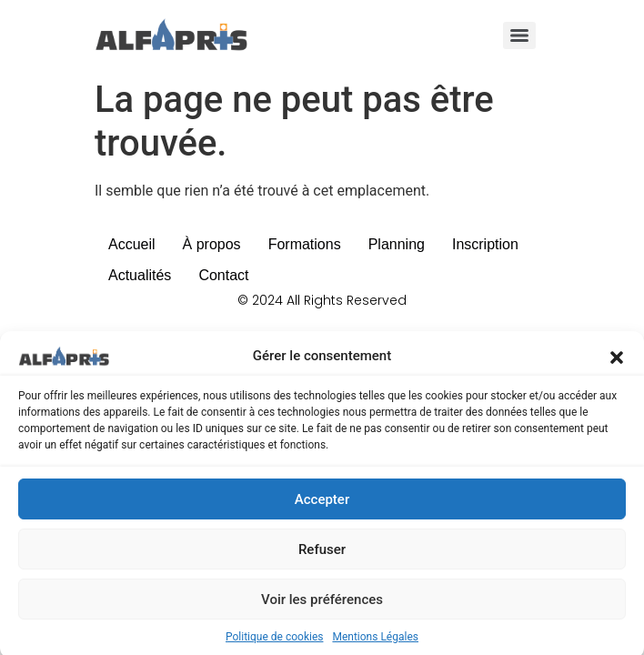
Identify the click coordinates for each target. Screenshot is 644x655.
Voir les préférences (322, 605)
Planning (397, 244)
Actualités (140, 275)
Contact (223, 275)
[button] (617, 361)
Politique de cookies (274, 642)
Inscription (485, 244)
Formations (305, 244)
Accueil (132, 244)
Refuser (322, 555)
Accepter (322, 505)
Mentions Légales (375, 642)
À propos (212, 244)
